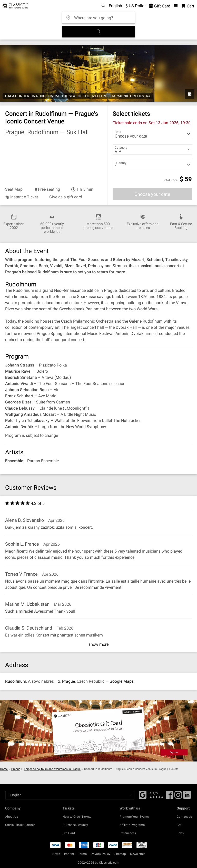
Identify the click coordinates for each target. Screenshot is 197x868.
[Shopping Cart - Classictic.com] (188, 6)
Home (4, 769)
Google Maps (122, 681)
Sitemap (120, 854)
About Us (12, 817)
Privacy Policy (101, 854)
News (56, 854)
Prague (68, 681)
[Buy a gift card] (98, 731)
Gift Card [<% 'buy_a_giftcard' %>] (160, 6)
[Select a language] (70, 795)
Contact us (184, 817)
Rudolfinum (16, 681)
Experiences (128, 833)
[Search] (98, 32)
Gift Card (69, 833)
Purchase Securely (75, 825)
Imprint (69, 854)
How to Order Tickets (77, 817)
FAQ (180, 825)
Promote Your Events (134, 817)
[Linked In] (187, 797)
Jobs (180, 833)
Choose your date (152, 194)
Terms (82, 854)
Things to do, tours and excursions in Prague (52, 769)
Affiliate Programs (132, 825)
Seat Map (14, 189)
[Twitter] (178, 797)
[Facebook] (143, 794)
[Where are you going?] (100, 16)
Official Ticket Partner (20, 825)
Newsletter (137, 854)
